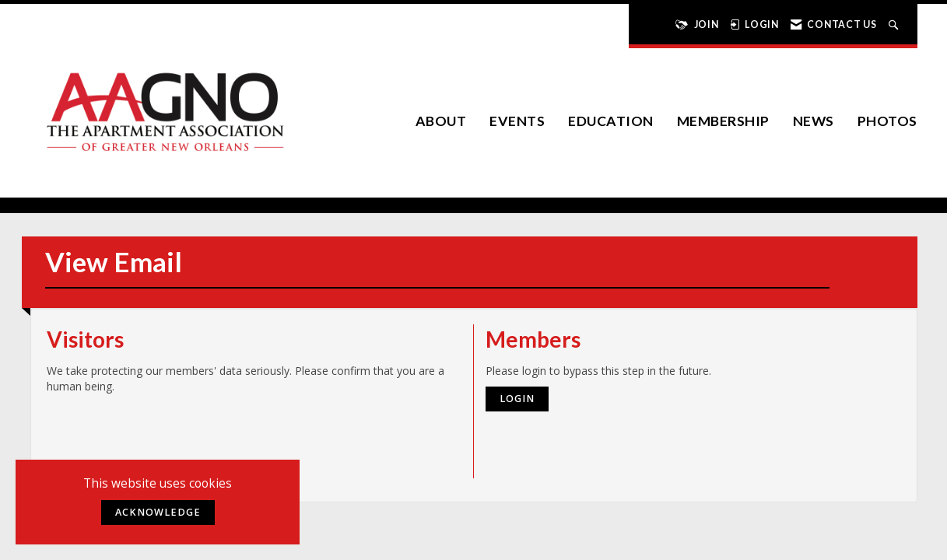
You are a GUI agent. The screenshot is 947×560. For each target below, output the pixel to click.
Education (611, 121)
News (814, 121)
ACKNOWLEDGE (158, 512)
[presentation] (165, 432)
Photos (887, 121)
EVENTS (517, 121)
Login (517, 399)
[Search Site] (895, 24)
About (441, 121)
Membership (723, 121)
